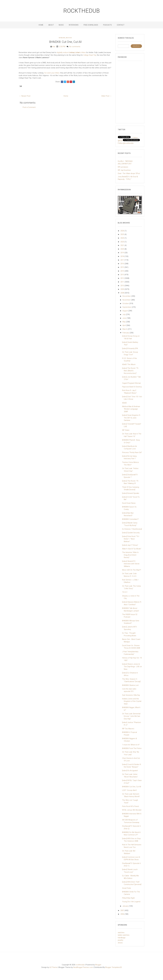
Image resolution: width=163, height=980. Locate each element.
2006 (122, 914)
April (124, 325)
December (127, 296)
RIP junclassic (123, 167)
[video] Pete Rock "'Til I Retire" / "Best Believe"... (131, 539)
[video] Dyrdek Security (131, 533)
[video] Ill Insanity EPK (130, 348)
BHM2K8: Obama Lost (130, 685)
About (51, 25)
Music (61, 25)
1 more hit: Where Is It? (131, 745)
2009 (122, 289)
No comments (75, 47)
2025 (122, 234)
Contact (121, 25)
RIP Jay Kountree (124, 170)
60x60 (124, 403)
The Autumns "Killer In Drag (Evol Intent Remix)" (130, 555)
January (126, 906)
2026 (122, 231)
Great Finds (126, 888)
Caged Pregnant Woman (131, 383)
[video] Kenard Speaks (131, 493)
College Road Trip (90, 55)
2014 (122, 271)
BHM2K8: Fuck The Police (132, 748)
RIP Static (126, 430)
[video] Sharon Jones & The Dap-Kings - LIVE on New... (132, 667)
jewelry (120, 940)
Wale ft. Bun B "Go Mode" (132, 549)
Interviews (74, 25)
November (127, 300)
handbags (122, 938)
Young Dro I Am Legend (131, 902)
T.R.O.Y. (125, 592)
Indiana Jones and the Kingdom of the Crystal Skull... (132, 701)
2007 (122, 910)
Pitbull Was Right (128, 898)
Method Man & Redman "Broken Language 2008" (131, 409)
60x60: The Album (129, 364)
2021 (122, 245)
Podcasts (107, 25)
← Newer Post (25, 96)
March (125, 329)
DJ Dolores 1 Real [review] (132, 529)
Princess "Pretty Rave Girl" (132, 452)
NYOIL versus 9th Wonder (132, 810)
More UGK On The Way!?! (132, 570)
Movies (69, 38)
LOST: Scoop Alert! (129, 790)
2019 (122, 253)
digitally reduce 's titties (71, 52)
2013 (122, 275)
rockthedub (82, 11)
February (126, 333)
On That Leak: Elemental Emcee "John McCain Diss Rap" (131, 716)
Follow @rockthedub (126, 143)
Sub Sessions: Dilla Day (131, 695)
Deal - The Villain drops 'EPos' (129, 173)
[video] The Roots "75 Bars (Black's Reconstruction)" (130, 371)
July (124, 314)
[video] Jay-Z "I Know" (130, 545)
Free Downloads (91, 25)
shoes (120, 943)
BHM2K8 (62, 38)
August (125, 311)
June (125, 318)
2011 (122, 282)
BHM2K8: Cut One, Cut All (65, 42)
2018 (122, 256)
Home (41, 25)
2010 (122, 286)
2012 (122, 278)
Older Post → (106, 96)
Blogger (98, 965)
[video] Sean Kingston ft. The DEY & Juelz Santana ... (131, 418)
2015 (122, 267)
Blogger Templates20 (113, 967)
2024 (122, 238)
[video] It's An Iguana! (130, 771)
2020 (122, 249)
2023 (122, 242)
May (124, 322)
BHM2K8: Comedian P (130, 519)
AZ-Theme (53, 967)
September (127, 307)
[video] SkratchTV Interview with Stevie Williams (131, 564)
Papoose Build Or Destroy (132, 387)
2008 (122, 293)
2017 (122, 260)
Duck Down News (129, 503)
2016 (122, 264)
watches (121, 933)
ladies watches (124, 935)
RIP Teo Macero (128, 729)
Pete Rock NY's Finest (131, 806)
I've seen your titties (52, 73)
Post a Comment (29, 107)
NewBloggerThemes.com (83, 967)
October (126, 303)
